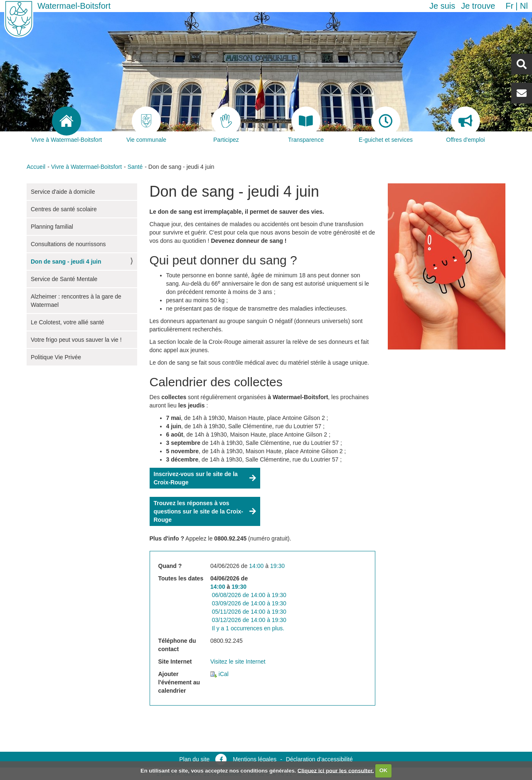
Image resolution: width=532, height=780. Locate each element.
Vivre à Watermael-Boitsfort (86, 167)
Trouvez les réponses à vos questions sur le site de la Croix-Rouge (199, 511)
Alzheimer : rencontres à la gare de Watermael (76, 301)
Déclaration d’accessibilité (319, 759)
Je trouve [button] (478, 6)
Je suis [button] (442, 6)
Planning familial (52, 227)
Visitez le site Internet (238, 662)
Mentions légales (255, 759)
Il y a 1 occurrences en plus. (248, 628)
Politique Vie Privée (56, 357)
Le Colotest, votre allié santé (68, 322)
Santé (135, 167)
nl (524, 6)
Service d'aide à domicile (63, 192)
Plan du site (194, 759)
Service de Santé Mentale (64, 279)
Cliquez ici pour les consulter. (336, 770)
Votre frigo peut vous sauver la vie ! (76, 340)
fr (509, 6)
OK (384, 770)
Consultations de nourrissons (68, 244)
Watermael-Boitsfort (74, 6)
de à (249, 595)
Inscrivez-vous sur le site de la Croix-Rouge (196, 478)
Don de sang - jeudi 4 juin (66, 262)
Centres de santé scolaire (64, 209)
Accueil (36, 167)
